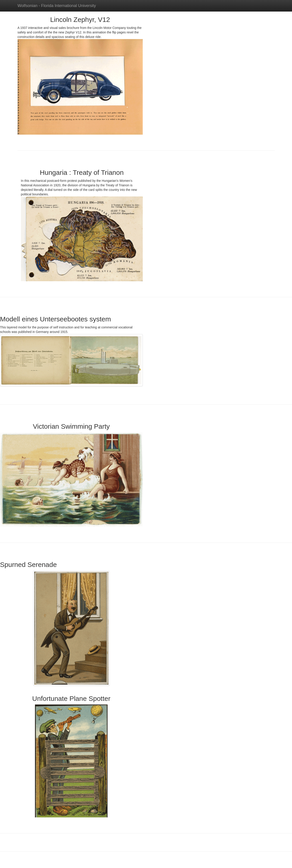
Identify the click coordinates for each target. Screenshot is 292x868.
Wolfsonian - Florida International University (57, 6)
